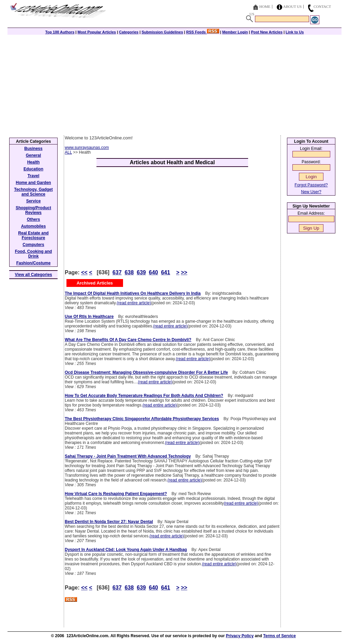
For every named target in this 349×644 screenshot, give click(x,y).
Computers (33, 245)
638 (129, 272)
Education (33, 169)
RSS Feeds (203, 32)
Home (265, 6)
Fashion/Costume (34, 263)
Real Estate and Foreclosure (33, 235)
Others (34, 219)
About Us (293, 6)
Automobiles (34, 226)
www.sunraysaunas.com (87, 148)
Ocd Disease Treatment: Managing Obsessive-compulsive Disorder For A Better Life (146, 372)
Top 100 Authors (60, 32)
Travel (34, 176)
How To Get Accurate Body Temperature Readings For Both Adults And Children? (144, 396)
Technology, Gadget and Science (33, 192)
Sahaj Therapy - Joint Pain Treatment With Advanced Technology (128, 456)
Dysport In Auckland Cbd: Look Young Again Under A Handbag (126, 550)
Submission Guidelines (162, 32)
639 (141, 272)
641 (165, 272)
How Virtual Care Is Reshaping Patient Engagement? (116, 494)
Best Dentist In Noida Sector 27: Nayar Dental (109, 522)
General (34, 155)
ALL (68, 152)
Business (33, 149)
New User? (311, 192)
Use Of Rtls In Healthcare (89, 317)
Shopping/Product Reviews (33, 210)
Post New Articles (267, 32)
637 (117, 272)
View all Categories (34, 275)
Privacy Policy (240, 636)
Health (34, 162)
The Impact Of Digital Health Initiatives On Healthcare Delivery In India (133, 293)
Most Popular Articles (97, 32)
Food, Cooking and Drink (34, 254)
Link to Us (295, 32)
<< (84, 272)
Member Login (235, 32)
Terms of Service (279, 636)
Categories (129, 32)
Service (34, 201)
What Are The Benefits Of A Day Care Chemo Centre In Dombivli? (128, 340)
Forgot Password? (311, 185)
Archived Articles (95, 283)
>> (184, 272)
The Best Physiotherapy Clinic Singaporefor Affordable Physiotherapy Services (142, 419)
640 (154, 272)
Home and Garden (33, 183)
